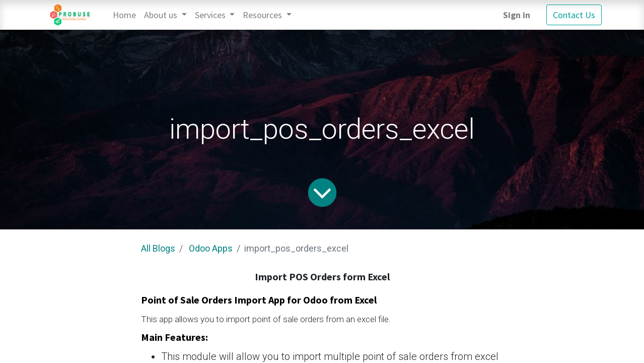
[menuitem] (124, 15)
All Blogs (158, 248)
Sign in (517, 15)
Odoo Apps (211, 248)
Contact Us (574, 15)
